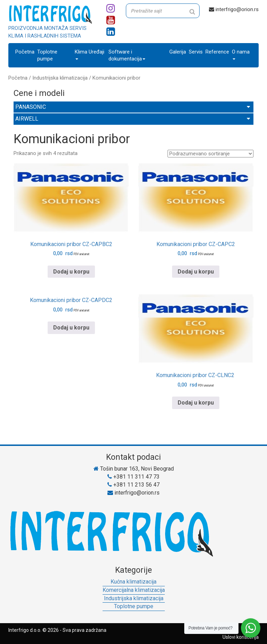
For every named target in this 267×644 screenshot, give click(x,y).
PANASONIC (133, 107)
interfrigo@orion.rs (234, 9)
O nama (241, 54)
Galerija (178, 52)
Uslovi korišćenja (241, 637)
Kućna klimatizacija (133, 582)
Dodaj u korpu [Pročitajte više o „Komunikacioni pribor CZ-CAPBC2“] (71, 272)
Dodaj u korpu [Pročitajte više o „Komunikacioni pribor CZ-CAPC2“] (196, 272)
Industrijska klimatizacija (60, 78)
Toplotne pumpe (47, 55)
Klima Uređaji (90, 54)
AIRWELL (133, 119)
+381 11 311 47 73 (133, 477)
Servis (196, 52)
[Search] (192, 12)
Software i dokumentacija (127, 55)
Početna (25, 52)
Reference (217, 52)
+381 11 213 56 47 (133, 485)
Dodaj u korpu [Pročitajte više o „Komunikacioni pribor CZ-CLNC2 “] (196, 403)
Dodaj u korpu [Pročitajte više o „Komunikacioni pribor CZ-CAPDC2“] (71, 328)
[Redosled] (211, 154)
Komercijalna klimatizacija (134, 590)
